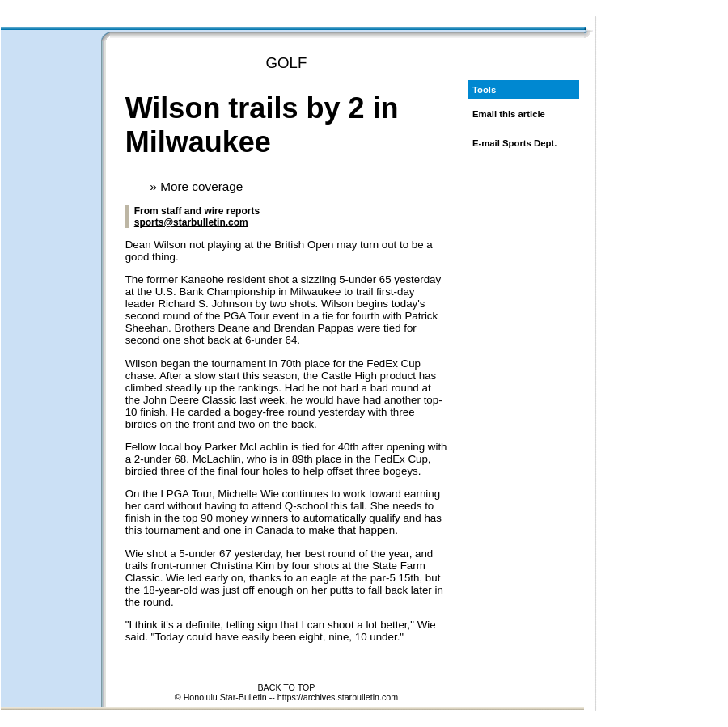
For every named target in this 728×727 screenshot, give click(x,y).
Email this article (509, 114)
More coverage (201, 186)
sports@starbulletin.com (191, 222)
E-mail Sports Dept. (515, 143)
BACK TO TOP (287, 687)
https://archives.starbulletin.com (338, 697)
